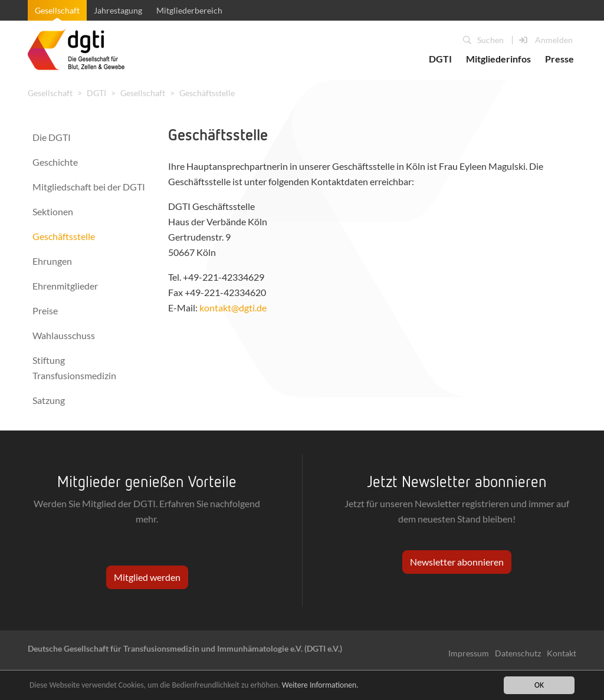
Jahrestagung (118, 10)
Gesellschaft (57, 10)
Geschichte (55, 162)
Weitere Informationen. (320, 686)
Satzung (49, 400)
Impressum (469, 653)
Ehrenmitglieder (65, 286)
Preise (45, 310)
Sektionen (53, 211)
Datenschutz (518, 653)
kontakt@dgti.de (233, 308)
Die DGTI (52, 137)
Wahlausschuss (64, 335)
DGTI (440, 59)
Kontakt (562, 653)
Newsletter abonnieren (457, 562)
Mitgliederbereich (189, 10)
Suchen (483, 40)
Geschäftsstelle (207, 93)
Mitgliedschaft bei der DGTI (89, 187)
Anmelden (546, 40)
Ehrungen (52, 261)
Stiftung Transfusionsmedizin (74, 368)
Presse (559, 59)
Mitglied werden (147, 577)
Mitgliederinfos (498, 59)
